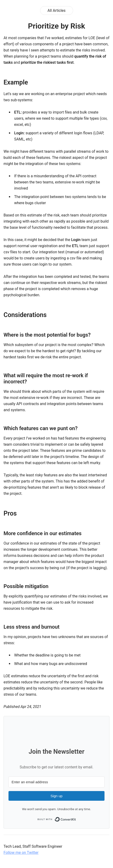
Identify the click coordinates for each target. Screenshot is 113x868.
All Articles (56, 11)
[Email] (56, 782)
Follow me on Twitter (21, 853)
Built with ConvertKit (57, 819)
